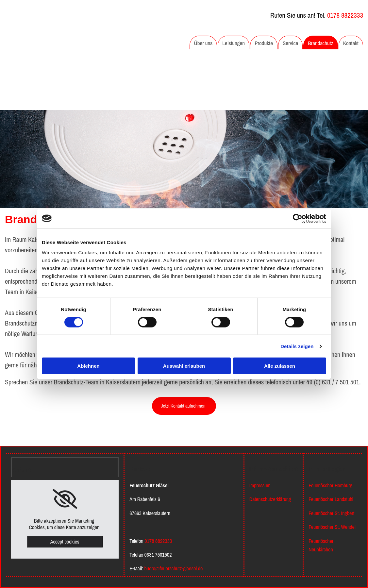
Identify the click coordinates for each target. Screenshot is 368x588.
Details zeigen (297, 346)
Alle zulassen (280, 366)
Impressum (260, 485)
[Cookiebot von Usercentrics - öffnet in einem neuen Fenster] (298, 218)
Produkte (264, 43)
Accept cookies (65, 542)
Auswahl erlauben (184, 366)
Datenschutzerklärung (270, 499)
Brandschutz (321, 43)
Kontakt (351, 43)
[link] (65, 499)
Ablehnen (88, 366)
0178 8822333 (345, 15)
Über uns (203, 43)
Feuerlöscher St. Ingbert (331, 513)
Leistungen (234, 43)
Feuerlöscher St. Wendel (332, 527)
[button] (184, 406)
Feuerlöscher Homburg (330, 485)
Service (290, 43)
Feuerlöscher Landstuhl (331, 499)
